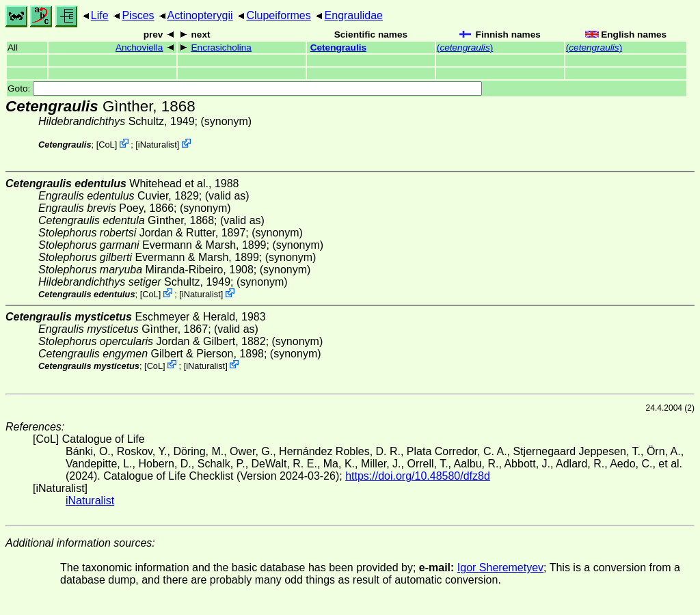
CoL (106, 145)
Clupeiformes (278, 15)
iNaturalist (158, 145)
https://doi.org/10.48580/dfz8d (418, 476)
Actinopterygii (200, 15)
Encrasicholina (221, 47)
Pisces (138, 15)
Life (100, 15)
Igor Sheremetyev (500, 568)
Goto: (245, 88)
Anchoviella (139, 47)
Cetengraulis (338, 47)
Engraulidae (354, 15)
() (465, 47)
